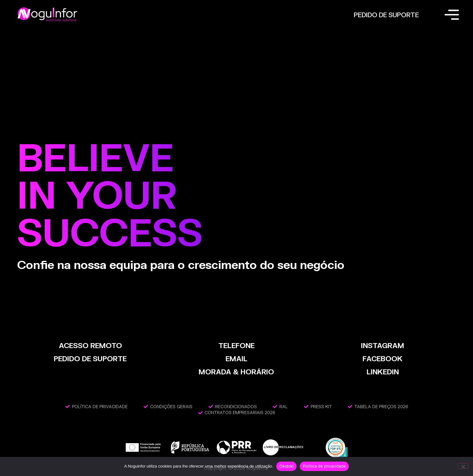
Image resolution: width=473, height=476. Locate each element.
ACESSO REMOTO (90, 345)
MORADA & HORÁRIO (236, 372)
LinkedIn (383, 372)
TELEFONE (236, 345)
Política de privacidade (324, 466)
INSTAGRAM (383, 345)
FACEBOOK (383, 359)
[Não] (463, 466)
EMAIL (236, 359)
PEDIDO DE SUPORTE (386, 15)
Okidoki (286, 466)
